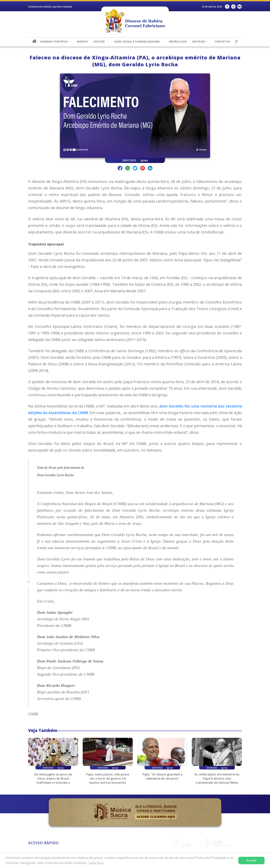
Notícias (199, 41)
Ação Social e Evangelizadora (137, 41)
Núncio (82, 41)
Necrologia (178, 41)
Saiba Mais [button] (96, 863)
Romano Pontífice (54, 41)
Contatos (222, 41)
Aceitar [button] (252, 860)
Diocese (99, 41)
